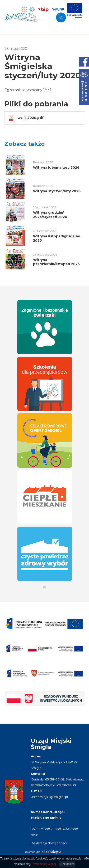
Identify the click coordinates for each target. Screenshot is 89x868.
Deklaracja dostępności (49, 843)
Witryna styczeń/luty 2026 (57, 191)
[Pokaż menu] (79, 17)
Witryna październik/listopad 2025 (56, 262)
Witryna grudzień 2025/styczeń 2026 (50, 215)
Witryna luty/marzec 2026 (56, 168)
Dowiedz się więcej (44, 864)
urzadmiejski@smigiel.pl (49, 797)
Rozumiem (67, 864)
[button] (44, 587)
